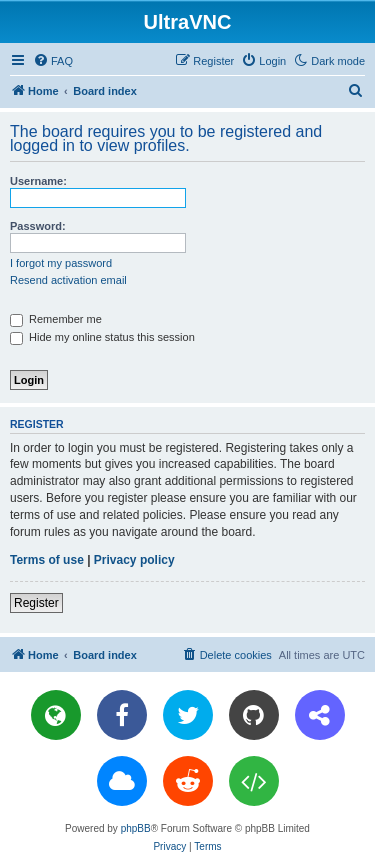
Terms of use (47, 560)
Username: (38, 181)
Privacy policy (134, 560)
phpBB (136, 828)
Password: (38, 226)
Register (36, 603)
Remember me (56, 319)
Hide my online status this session (102, 337)
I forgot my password (61, 263)
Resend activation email (68, 280)
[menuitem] (53, 61)
